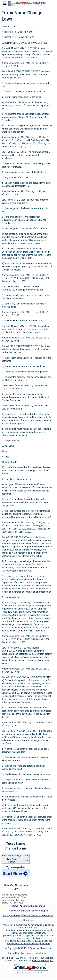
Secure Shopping (40, 911)
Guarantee (48, 915)
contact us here (41, 953)
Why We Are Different (19, 911)
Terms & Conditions (32, 915)
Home (15, 906)
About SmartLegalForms (32, 906)
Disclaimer (29, 920)
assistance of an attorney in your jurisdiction (28, 944)
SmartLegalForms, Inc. (41, 948)
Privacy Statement (12, 915)
